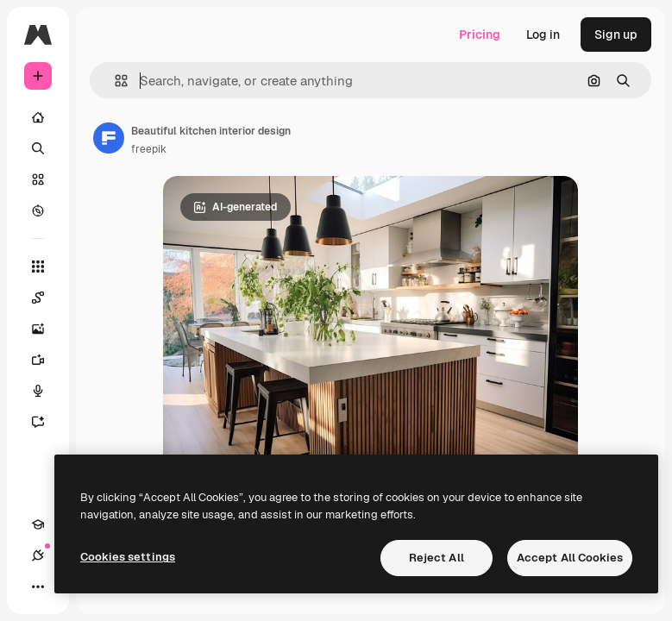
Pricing (480, 34)
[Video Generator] (47, 360)
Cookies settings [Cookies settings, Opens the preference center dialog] (128, 557)
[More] (38, 586)
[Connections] (38, 555)
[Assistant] (47, 422)
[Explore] (38, 210)
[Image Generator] (47, 329)
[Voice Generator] (47, 391)
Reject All (436, 558)
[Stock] (38, 179)
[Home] (38, 117)
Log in (543, 34)
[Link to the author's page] (109, 138)
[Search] (38, 148)
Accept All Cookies (570, 558)
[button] (114, 81)
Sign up (616, 34)
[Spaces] (47, 298)
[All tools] (38, 267)
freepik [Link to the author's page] (149, 149)
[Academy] (38, 524)
